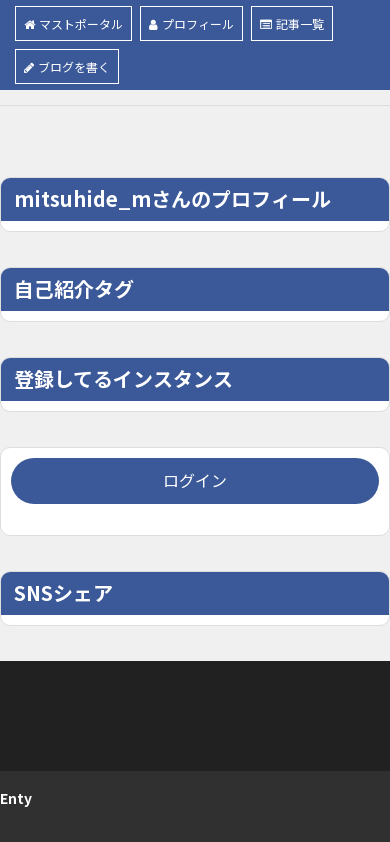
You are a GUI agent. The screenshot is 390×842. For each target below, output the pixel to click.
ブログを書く (67, 66)
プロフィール (191, 23)
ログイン (195, 480)
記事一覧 (292, 23)
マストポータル (73, 23)
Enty (16, 798)
